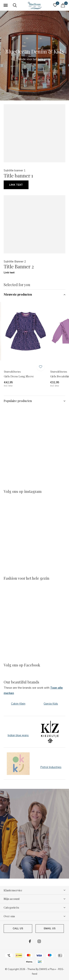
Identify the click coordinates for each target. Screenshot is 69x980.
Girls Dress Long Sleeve (19, 376)
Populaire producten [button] (18, 401)
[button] (6, 5)
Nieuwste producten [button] (18, 294)
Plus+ (53, 969)
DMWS (43, 969)
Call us (18, 928)
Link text (16, 185)
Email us (50, 928)
